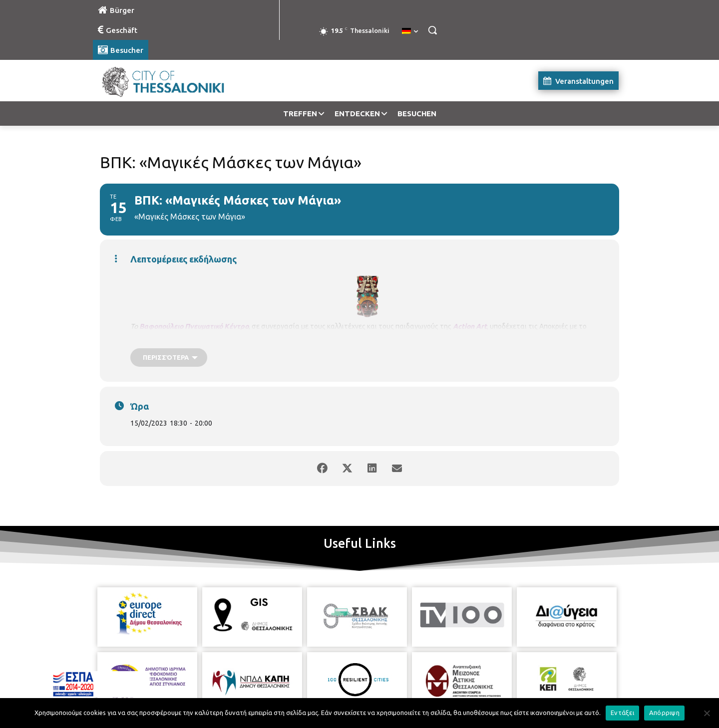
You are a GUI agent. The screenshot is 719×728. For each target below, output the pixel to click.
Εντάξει (622, 713)
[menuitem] (410, 31)
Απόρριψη (664, 713)
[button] (432, 30)
